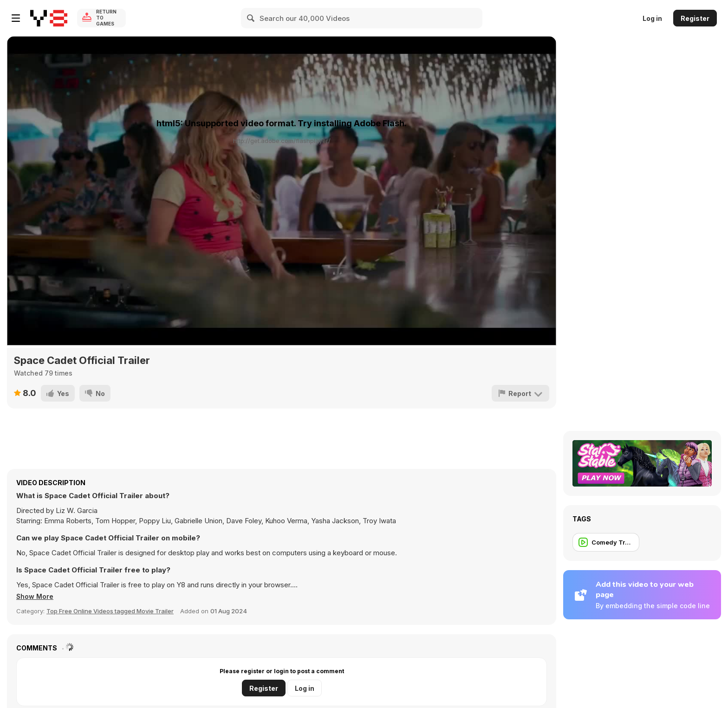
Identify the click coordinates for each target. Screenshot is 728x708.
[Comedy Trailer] (606, 542)
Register (695, 18)
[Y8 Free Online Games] (49, 18)
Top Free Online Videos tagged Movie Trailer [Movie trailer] (110, 611)
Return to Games (106, 18)
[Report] (520, 393)
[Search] (251, 18)
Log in (652, 18)
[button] (36, 597)
